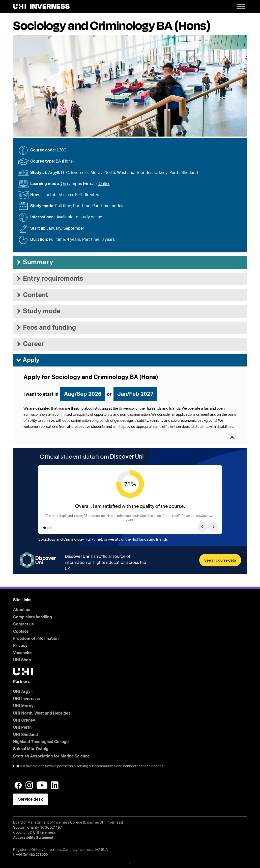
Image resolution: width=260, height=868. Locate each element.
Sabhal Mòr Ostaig (31, 749)
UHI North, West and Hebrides (42, 713)
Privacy (20, 646)
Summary (34, 262)
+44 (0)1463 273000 (32, 855)
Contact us (23, 624)
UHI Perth (22, 727)
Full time (63, 206)
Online (105, 184)
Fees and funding (46, 328)
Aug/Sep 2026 (83, 394)
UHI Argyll (23, 692)
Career (30, 344)
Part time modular (109, 206)
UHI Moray (23, 706)
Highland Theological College (41, 742)
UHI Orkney (24, 720)
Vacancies (23, 653)
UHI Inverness (27, 699)
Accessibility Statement (33, 838)
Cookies (21, 632)
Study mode (38, 311)
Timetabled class (57, 195)
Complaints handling (33, 617)
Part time (82, 206)
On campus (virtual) (79, 184)
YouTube (42, 785)
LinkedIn (55, 785)
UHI (16, 766)
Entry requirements (49, 279)
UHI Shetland (25, 735)
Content (32, 295)
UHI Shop (22, 660)
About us (22, 610)
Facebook (18, 785)
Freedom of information (36, 639)
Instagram (29, 785)
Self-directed (87, 195)
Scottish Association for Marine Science (51, 756)
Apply (28, 360)
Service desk (31, 799)
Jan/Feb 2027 (135, 394)
